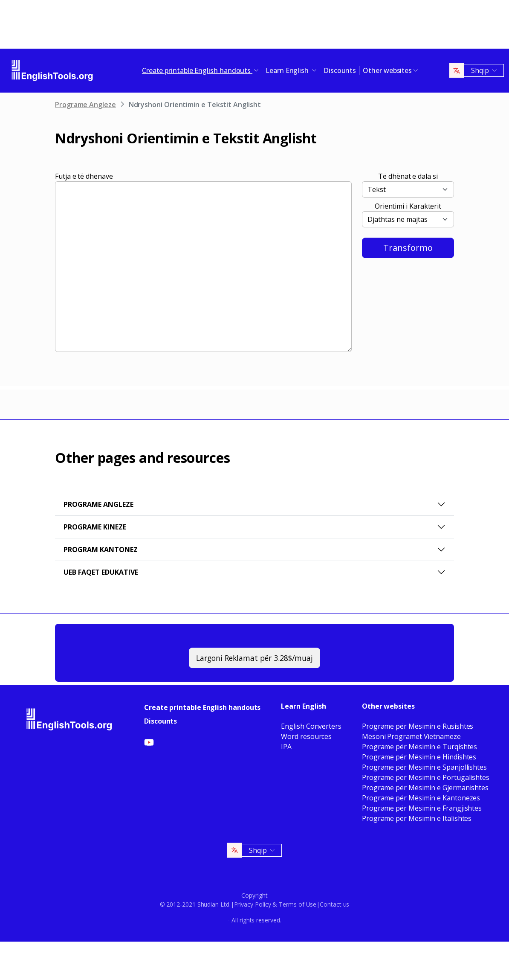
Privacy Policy (253, 904)
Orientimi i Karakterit (408, 206)
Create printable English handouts (202, 707)
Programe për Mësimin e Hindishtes (419, 757)
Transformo (408, 248)
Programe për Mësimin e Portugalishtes (426, 777)
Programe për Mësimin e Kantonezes (421, 798)
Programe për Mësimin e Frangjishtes (422, 808)
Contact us (334, 904)
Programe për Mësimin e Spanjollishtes (424, 767)
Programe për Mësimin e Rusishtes (418, 726)
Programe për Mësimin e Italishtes (417, 818)
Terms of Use (298, 904)
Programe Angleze (85, 105)
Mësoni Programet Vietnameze (411, 736)
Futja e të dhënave (84, 176)
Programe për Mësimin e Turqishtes (419, 747)
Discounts (340, 70)
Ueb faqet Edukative (101, 572)
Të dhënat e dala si (408, 176)
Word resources (306, 736)
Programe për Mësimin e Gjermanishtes (425, 788)
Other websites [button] (387, 70)
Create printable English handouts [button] (197, 70)
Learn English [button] (288, 70)
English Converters (311, 726)
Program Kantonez (101, 550)
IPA (286, 747)
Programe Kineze (95, 527)
